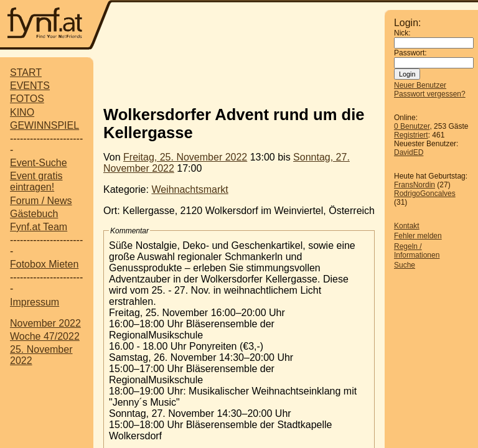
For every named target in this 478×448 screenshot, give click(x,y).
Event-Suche (39, 163)
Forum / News (41, 201)
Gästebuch (34, 214)
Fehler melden (418, 236)
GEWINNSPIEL (45, 125)
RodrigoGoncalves (425, 194)
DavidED (409, 152)
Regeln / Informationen (417, 251)
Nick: (402, 33)
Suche (405, 265)
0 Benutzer (412, 126)
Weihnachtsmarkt (190, 189)
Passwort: (410, 53)
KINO (22, 112)
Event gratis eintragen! (36, 181)
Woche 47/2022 (45, 336)
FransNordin (415, 185)
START (26, 72)
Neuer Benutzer (420, 85)
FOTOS (27, 99)
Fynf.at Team (39, 227)
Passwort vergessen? (430, 94)
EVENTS (30, 86)
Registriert (411, 135)
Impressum (35, 302)
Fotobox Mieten (44, 264)
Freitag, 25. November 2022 (185, 157)
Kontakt (407, 226)
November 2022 (45, 323)
